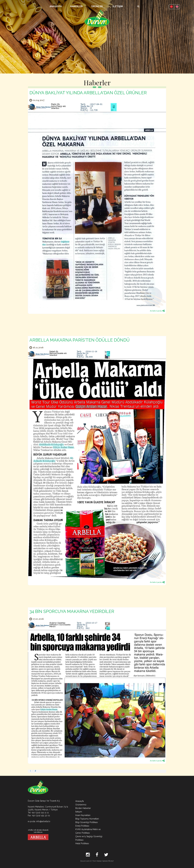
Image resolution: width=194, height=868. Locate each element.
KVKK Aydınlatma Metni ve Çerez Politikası (88, 831)
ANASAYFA (56, 6)
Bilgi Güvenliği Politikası (87, 822)
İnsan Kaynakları (83, 815)
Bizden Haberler (83, 808)
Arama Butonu (138, 5)
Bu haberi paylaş (157, 311)
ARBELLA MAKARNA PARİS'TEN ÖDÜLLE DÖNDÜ (79, 340)
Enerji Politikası (82, 826)
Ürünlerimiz (81, 805)
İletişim (79, 812)
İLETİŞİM (118, 6)
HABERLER (76, 6)
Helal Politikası (82, 843)
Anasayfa (80, 801)
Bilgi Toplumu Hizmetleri (87, 819)
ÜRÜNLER (97, 6)
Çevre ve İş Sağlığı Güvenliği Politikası (89, 838)
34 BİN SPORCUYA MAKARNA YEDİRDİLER (72, 611)
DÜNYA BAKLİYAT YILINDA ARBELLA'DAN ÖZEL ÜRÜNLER (88, 93)
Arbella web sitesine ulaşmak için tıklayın (38, 834)
